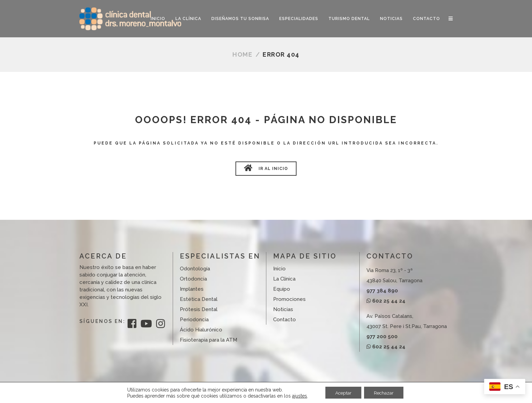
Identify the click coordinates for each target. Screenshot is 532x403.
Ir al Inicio (266, 168)
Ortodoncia (193, 279)
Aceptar (343, 392)
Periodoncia (194, 320)
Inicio (279, 269)
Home (242, 54)
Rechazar (384, 392)
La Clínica (284, 279)
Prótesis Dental (199, 309)
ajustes (298, 396)
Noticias (283, 309)
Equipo (282, 289)
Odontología (195, 269)
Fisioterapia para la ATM (208, 340)
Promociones (289, 299)
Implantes (192, 289)
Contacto (284, 320)
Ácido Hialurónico (201, 330)
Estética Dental (199, 299)
